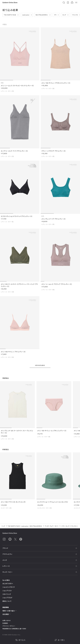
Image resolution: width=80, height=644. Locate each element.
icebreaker (26, 15)
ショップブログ (7, 598)
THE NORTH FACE (10, 15)
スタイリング (7, 594)
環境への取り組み (9, 611)
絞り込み (20, 640)
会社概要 (6, 614)
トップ (3, 526)
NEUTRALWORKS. (42, 15)
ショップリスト (7, 591)
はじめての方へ (8, 584)
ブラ (55, 15)
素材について (7, 601)
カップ (64, 15)
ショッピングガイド (9, 587)
